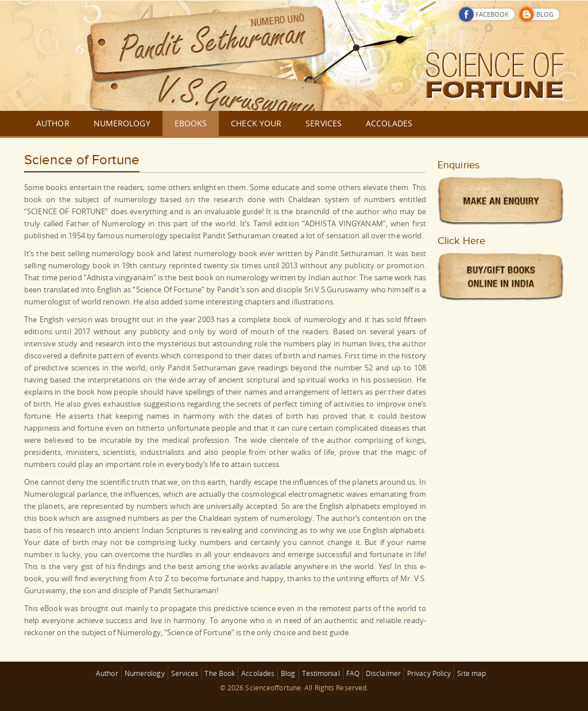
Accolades (258, 673)
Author (107, 673)
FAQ (353, 673)
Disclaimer (383, 673)
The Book (220, 673)
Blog (288, 673)
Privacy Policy (429, 673)
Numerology (145, 673)
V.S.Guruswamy (342, 289)
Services (185, 673)
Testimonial (321, 673)
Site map (471, 673)
